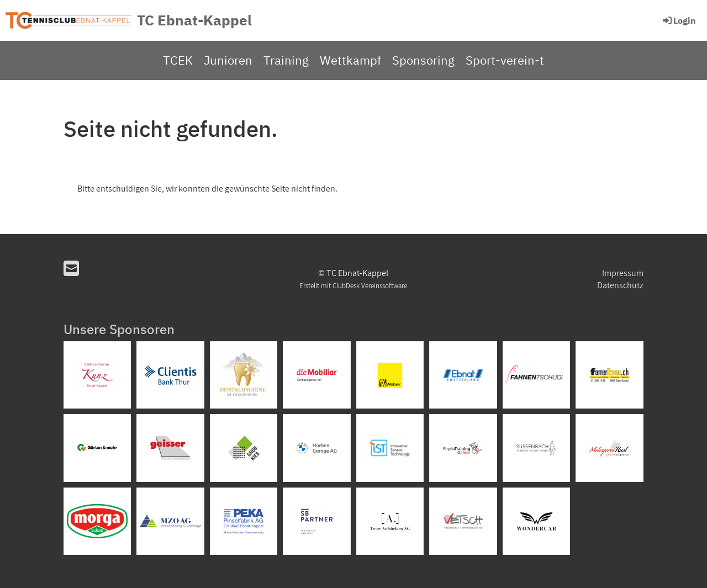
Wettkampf (350, 60)
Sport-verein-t (505, 60)
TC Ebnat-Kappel (194, 20)
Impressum (623, 273)
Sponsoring (423, 60)
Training (286, 60)
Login (679, 20)
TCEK (178, 60)
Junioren (228, 60)
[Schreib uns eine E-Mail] (71, 268)
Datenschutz (620, 285)
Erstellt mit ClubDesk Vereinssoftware (353, 286)
